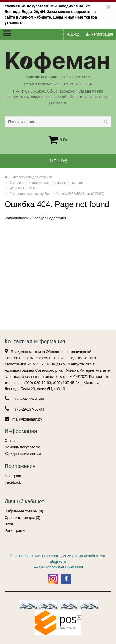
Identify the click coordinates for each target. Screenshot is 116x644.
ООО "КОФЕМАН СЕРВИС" (37, 556)
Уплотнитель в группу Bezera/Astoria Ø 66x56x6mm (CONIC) (57, 194)
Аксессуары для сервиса (33, 177)
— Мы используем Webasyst (58, 567)
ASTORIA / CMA (22, 188)
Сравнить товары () (22, 518)
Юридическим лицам (23, 454)
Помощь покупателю (22, 447)
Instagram (13, 476)
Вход (73, 34)
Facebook (13, 482)
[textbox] (58, 122)
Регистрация (99, 34)
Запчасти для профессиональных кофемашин (47, 183)
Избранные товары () (24, 511)
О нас (10, 441)
